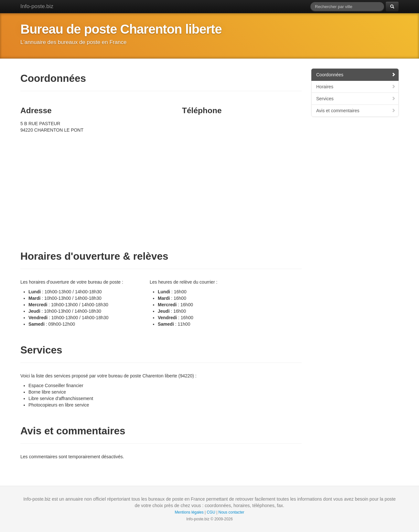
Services (356, 99)
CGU (211, 512)
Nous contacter (231, 512)
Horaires (356, 87)
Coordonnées (356, 75)
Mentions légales (189, 512)
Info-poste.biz (37, 6)
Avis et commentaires (356, 111)
